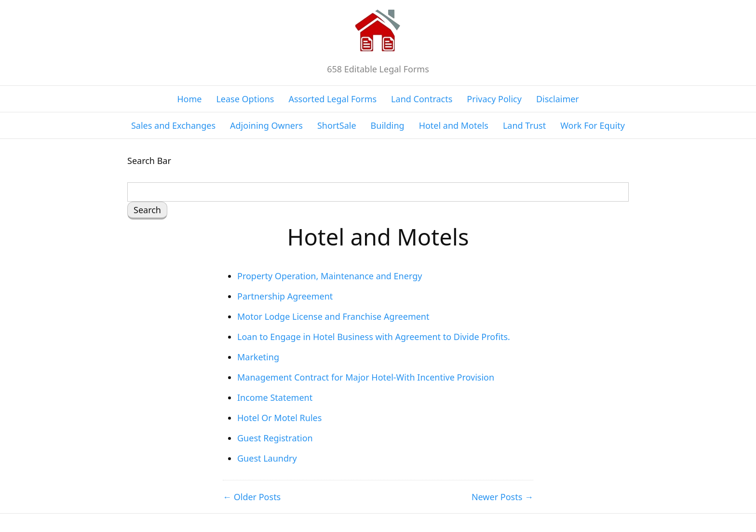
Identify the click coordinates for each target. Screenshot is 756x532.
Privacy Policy (494, 99)
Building (388, 125)
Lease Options (245, 99)
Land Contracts (422, 99)
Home (189, 99)
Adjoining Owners (266, 125)
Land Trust (524, 125)
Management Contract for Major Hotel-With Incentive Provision (366, 377)
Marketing (258, 357)
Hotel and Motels (454, 125)
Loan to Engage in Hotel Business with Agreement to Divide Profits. (374, 337)
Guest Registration (275, 438)
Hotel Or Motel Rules (279, 418)
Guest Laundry (267, 458)
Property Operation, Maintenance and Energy (330, 276)
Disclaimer (558, 99)
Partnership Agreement (285, 296)
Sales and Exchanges (173, 125)
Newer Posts (497, 497)
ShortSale (337, 125)
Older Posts (257, 497)
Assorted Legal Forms (332, 99)
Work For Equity (593, 125)
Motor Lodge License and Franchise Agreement (333, 316)
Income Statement (275, 397)
